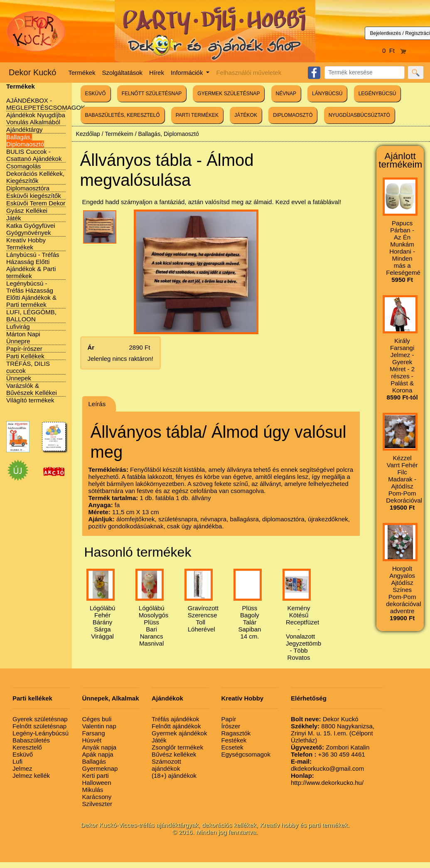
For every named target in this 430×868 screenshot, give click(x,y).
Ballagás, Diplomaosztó (25, 141)
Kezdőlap (88, 134)
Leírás (97, 404)
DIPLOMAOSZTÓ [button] (293, 115)
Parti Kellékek (25, 356)
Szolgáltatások (123, 73)
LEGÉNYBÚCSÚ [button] (377, 94)
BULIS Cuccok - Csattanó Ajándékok (34, 155)
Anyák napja (100, 747)
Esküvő (23, 754)
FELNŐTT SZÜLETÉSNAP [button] (152, 94)
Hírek (157, 73)
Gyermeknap (100, 768)
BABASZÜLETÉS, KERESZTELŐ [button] (123, 115)
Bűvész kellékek (174, 754)
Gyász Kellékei (27, 211)
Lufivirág (18, 327)
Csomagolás (23, 166)
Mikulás (93, 790)
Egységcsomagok (246, 754)
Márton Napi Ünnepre (23, 338)
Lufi (17, 761)
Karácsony (97, 797)
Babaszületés (31, 740)
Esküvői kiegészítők (34, 196)
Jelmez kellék (31, 776)
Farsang (94, 733)
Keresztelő (27, 747)
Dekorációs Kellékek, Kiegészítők (35, 177)
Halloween (97, 783)
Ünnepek (19, 378)
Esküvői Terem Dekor (36, 203)
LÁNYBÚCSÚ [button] (327, 94)
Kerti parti (96, 776)
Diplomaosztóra (28, 188)
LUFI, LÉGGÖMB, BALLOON (31, 316)
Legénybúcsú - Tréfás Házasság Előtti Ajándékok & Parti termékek (31, 294)
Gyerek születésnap (40, 719)
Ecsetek (232, 747)
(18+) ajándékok (174, 776)
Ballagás (94, 761)
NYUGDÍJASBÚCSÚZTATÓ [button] (359, 115)
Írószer (231, 726)
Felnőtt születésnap (39, 726)
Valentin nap (99, 726)
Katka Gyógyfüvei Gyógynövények (31, 229)
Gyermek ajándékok (179, 733)
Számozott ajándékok (166, 765)
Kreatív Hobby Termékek (26, 244)
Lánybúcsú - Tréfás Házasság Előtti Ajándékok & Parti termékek (33, 265)
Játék (14, 218)
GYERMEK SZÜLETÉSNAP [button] (229, 94)
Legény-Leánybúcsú (41, 733)
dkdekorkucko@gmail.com (327, 765)
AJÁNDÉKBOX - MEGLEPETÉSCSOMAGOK (46, 104)
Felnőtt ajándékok (176, 726)
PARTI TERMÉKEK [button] (197, 115)
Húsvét (92, 740)
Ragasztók (236, 733)
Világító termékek (30, 400)
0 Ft (394, 51)
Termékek (82, 73)
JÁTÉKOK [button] (246, 115)
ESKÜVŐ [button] (96, 94)
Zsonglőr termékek (177, 747)
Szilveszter (97, 804)
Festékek (234, 740)
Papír (229, 719)
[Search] (365, 73)
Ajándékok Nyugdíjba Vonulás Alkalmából (36, 118)
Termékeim (119, 134)
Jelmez (22, 768)
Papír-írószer (24, 349)
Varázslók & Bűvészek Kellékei (32, 389)
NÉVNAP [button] (286, 94)
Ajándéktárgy (25, 129)
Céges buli (97, 719)
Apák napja (98, 754)
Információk (188, 73)
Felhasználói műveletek (249, 73)
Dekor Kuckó (33, 72)
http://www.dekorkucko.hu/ (327, 779)
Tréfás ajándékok (176, 719)
